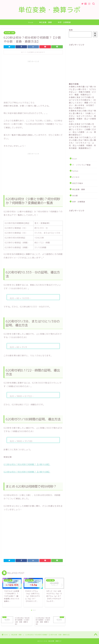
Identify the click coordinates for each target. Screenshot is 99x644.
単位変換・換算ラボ (49, 10)
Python (75, 171)
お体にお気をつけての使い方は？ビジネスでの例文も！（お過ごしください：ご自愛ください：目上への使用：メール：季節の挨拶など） (82, 129)
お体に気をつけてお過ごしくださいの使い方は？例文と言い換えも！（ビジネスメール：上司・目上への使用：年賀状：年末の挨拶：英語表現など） (82, 143)
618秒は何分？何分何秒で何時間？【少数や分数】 (27, 464)
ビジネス (76, 177)
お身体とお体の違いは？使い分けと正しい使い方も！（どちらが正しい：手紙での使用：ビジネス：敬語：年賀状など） (82, 91)
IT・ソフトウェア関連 (81, 165)
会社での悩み (78, 183)
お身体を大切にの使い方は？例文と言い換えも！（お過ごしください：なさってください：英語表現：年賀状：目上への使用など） (82, 116)
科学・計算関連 (64, 22)
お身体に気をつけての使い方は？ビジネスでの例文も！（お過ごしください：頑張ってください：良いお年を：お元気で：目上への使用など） (82, 103)
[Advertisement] (33, 81)
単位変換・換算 (46, 22)
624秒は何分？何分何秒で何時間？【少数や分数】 (27, 472)
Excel (31, 22)
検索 (71, 30)
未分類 (75, 196)
